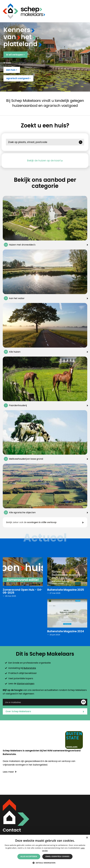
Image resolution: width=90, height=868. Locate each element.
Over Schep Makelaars (45, 712)
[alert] (45, 851)
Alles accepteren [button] (29, 856)
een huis (12, 70)
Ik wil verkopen (15, 55)
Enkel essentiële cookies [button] (57, 856)
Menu (85, 11)
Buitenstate (30, 668)
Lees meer (10, 772)
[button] (45, 863)
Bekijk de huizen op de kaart (45, 161)
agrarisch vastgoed (18, 78)
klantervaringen (26, 684)
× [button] (87, 838)
